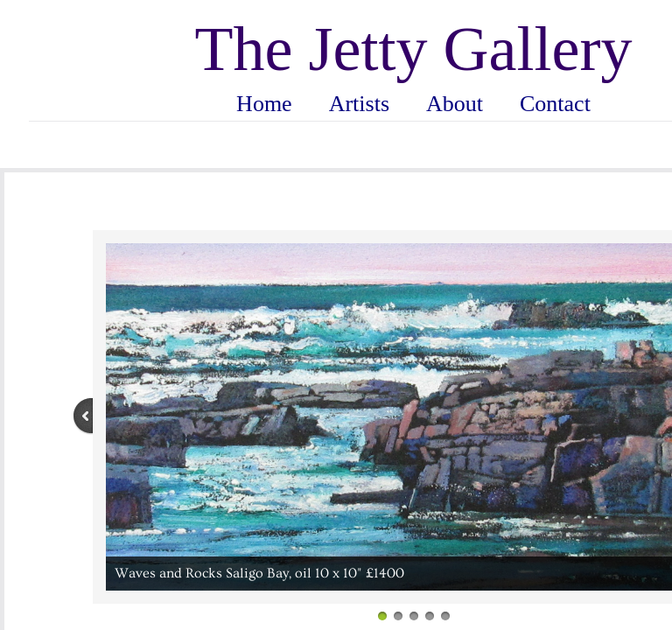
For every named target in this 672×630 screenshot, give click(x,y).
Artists (359, 104)
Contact (555, 104)
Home (264, 104)
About (455, 104)
